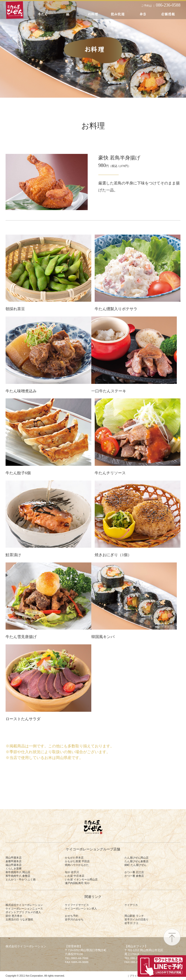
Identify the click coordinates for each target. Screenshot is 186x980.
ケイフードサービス (77, 905)
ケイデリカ (131, 905)
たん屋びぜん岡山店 (136, 858)
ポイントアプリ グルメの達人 (23, 912)
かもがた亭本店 (74, 858)
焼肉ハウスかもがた (77, 865)
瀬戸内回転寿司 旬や (77, 883)
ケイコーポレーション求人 (81, 909)
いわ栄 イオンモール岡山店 (81, 879)
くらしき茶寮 (14, 869)
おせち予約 (72, 916)
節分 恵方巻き (14, 916)
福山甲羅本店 (14, 865)
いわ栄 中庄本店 (75, 876)
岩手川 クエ (132, 923)
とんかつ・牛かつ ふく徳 (21, 879)
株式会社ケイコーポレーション (24, 905)
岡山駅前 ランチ (134, 916)
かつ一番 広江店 (134, 872)
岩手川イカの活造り (136, 919)
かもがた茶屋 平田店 (77, 861)
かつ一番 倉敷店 (134, 876)
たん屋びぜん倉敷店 (136, 861)
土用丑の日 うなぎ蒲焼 (19, 919)
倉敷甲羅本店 (14, 861)
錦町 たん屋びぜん (136, 865)
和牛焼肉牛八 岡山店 (18, 872)
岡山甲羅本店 (14, 858)
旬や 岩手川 (72, 872)
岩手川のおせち (74, 919)
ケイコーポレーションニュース (24, 909)
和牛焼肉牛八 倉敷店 (18, 876)
